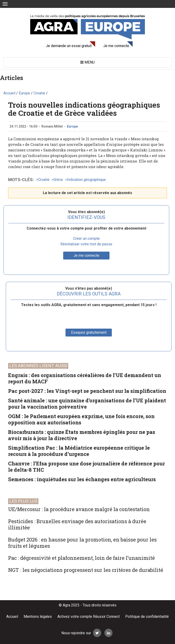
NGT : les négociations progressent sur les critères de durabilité (86, 570)
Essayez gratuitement (89, 332)
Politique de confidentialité (147, 617)
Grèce (58, 180)
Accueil (12, 617)
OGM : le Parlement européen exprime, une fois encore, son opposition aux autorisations (81, 419)
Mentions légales (38, 617)
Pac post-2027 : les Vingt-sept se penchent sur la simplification (87, 391)
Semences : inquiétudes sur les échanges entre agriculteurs (82, 479)
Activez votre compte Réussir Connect (89, 617)
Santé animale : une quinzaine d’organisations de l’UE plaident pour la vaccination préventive (87, 404)
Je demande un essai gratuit (69, 46)
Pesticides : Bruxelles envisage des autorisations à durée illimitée (77, 524)
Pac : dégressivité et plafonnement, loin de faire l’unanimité (81, 558)
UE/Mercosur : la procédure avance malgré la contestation (79, 509)
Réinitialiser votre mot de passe (86, 244)
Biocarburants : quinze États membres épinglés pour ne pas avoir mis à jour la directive (82, 435)
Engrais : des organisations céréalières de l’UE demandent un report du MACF (85, 378)
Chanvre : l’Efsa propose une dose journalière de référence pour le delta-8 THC (86, 467)
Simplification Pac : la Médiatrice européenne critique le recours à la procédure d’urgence (79, 451)
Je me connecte (116, 46)
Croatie (44, 180)
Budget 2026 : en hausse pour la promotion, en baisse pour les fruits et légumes (82, 543)
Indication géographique (86, 180)
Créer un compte (86, 239)
